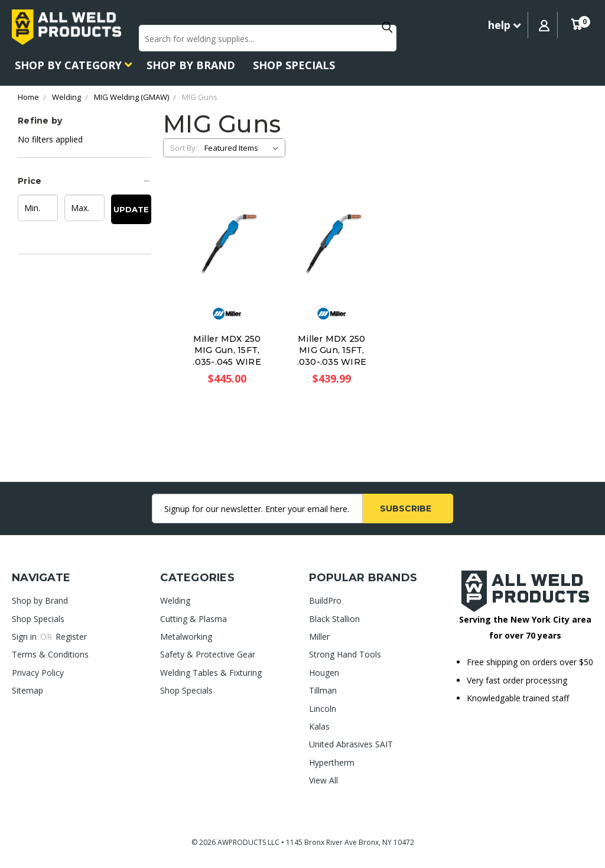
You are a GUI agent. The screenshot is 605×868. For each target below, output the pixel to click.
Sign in (25, 637)
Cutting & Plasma (193, 619)
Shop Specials (294, 65)
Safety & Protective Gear (208, 654)
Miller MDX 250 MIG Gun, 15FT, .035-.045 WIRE (227, 350)
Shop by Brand (191, 65)
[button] (84, 181)
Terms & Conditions (50, 654)
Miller (319, 637)
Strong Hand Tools (345, 654)
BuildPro (325, 600)
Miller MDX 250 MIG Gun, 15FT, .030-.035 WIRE (332, 350)
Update (131, 209)
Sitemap (27, 690)
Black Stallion (334, 619)
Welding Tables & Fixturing (211, 673)
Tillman (323, 690)
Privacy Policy (38, 673)
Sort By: (184, 148)
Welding (175, 600)
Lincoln (323, 709)
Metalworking (186, 637)
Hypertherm (332, 762)
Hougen (324, 673)
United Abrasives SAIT (351, 744)
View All (323, 780)
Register (71, 637)
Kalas (319, 726)
